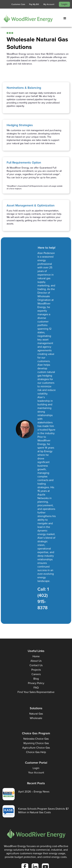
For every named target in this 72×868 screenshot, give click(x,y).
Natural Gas (36, 714)
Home (36, 656)
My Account (49, 4)
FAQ (36, 688)
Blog (36, 679)
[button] (66, 18)
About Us (36, 661)
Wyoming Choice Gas (36, 743)
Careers (36, 674)
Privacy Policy (36, 683)
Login (64, 4)
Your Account (36, 772)
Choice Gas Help (36, 752)
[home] (26, 18)
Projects (36, 670)
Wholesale (36, 718)
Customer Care (18, 4)
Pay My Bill (34, 4)
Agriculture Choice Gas (36, 748)
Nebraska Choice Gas (36, 739)
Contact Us (36, 665)
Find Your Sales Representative (36, 692)
